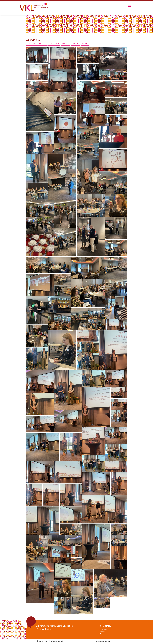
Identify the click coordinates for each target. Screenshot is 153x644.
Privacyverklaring (99, 641)
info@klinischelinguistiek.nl (45, 629)
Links (101, 633)
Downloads (103, 629)
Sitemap (108, 641)
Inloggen (102, 631)
